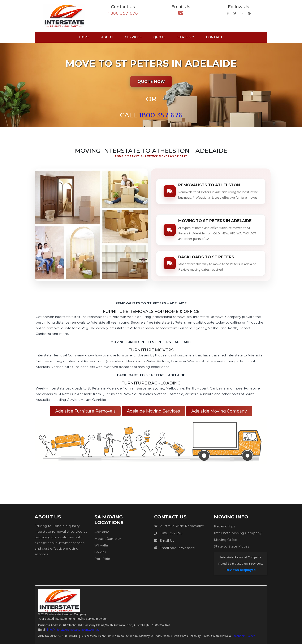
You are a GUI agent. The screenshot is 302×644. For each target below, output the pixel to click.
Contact (214, 37)
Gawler (100, 552)
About (107, 37)
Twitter (251, 636)
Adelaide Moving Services (153, 411)
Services (133, 37)
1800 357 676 (123, 13)
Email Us (167, 541)
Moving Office (226, 540)
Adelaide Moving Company (219, 411)
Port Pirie (102, 559)
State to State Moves (232, 546)
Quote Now (151, 81)
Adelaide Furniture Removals (85, 411)
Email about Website (177, 548)
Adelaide (102, 532)
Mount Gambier (108, 539)
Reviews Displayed (241, 570)
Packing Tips (225, 526)
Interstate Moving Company (238, 533)
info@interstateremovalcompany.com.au (73, 630)
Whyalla (101, 545)
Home (85, 37)
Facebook (238, 636)
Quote (159, 37)
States (185, 37)
